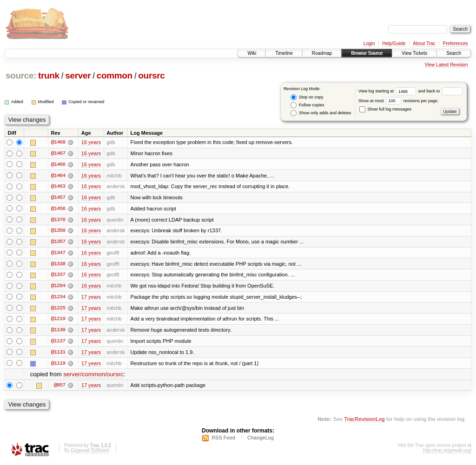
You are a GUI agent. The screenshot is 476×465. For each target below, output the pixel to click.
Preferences (456, 43)
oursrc (151, 75)
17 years (91, 298)
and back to (440, 91)
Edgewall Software (90, 453)
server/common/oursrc (93, 377)
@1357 (58, 242)
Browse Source (367, 53)
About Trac (424, 43)
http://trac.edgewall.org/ (447, 453)
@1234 (58, 298)
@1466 (58, 164)
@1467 (58, 153)
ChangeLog (261, 440)
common (115, 75)
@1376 (58, 220)
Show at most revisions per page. (399, 101)
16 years (91, 142)
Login (369, 43)
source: (21, 75)
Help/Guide (394, 43)
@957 (59, 387)
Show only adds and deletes (321, 113)
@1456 (58, 209)
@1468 (58, 142)
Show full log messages (385, 109)
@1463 (58, 187)
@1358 (58, 231)
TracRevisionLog (364, 421)
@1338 (58, 265)
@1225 (58, 309)
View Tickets (414, 53)
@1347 (58, 254)
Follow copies (307, 105)
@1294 (58, 287)
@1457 (58, 198)
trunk (49, 75)
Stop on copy (307, 97)
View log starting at (388, 91)
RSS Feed (223, 440)
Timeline (284, 53)
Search (454, 53)
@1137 (58, 343)
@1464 (58, 176)
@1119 (58, 365)
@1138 (58, 332)
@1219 (58, 321)
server (78, 75)
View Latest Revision (446, 65)
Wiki (252, 53)
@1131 (58, 354)
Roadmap (322, 53)
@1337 (58, 276)
